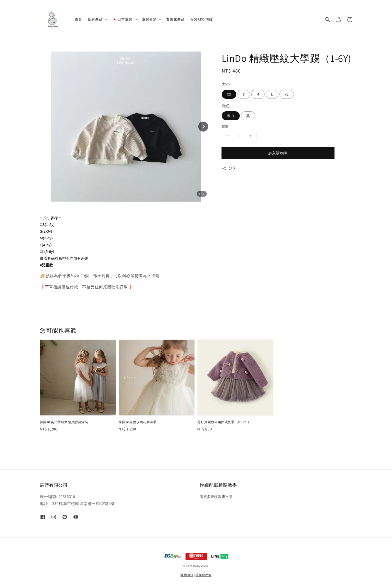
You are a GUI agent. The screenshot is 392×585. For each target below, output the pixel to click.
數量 (225, 126)
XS (229, 94)
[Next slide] (203, 127)
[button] (328, 20)
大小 (226, 84)
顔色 (226, 106)
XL (287, 94)
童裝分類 (149, 19)
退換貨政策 (203, 575)
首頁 (78, 19)
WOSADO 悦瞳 (202, 19)
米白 (231, 116)
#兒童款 (46, 265)
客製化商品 (175, 19)
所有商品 (95, 19)
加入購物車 (278, 153)
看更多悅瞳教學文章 (216, 497)
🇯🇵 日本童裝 (122, 19)
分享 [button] (229, 168)
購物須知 (187, 575)
